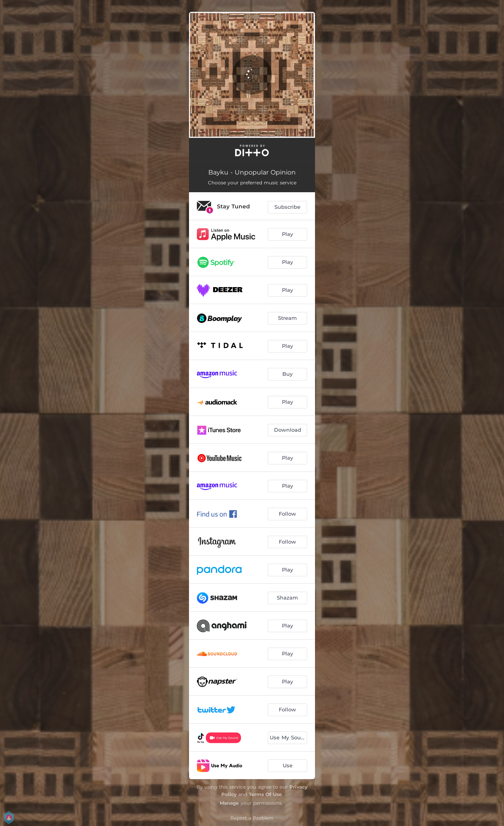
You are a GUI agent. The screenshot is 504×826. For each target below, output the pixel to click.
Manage (229, 803)
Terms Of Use (265, 794)
